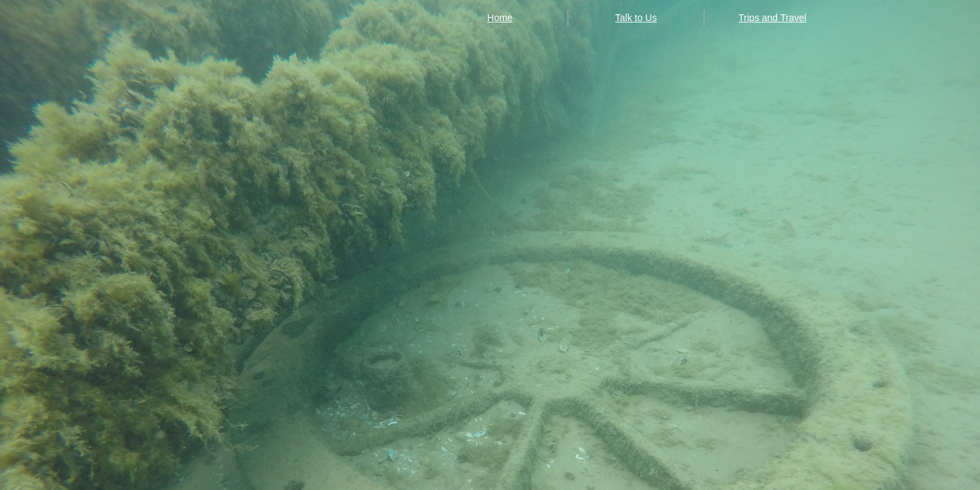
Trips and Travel (772, 18)
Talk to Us (636, 18)
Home (500, 18)
